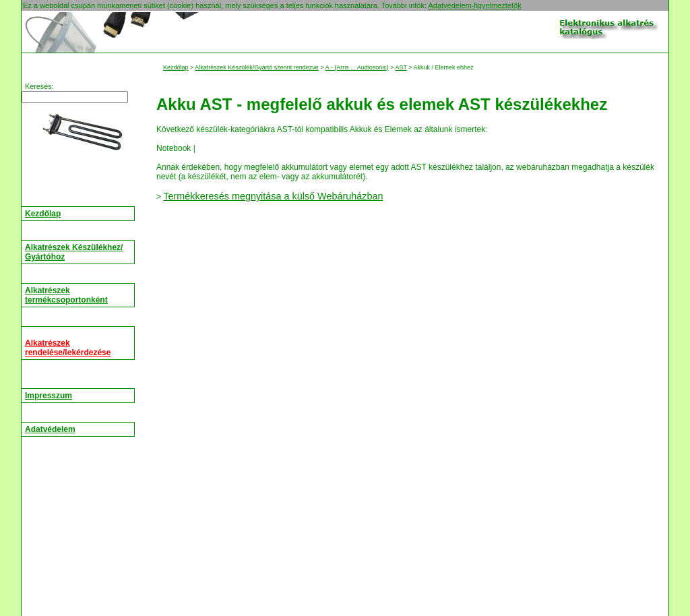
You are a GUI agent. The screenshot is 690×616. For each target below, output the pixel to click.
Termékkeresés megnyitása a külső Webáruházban (273, 196)
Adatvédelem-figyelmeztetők (474, 5)
